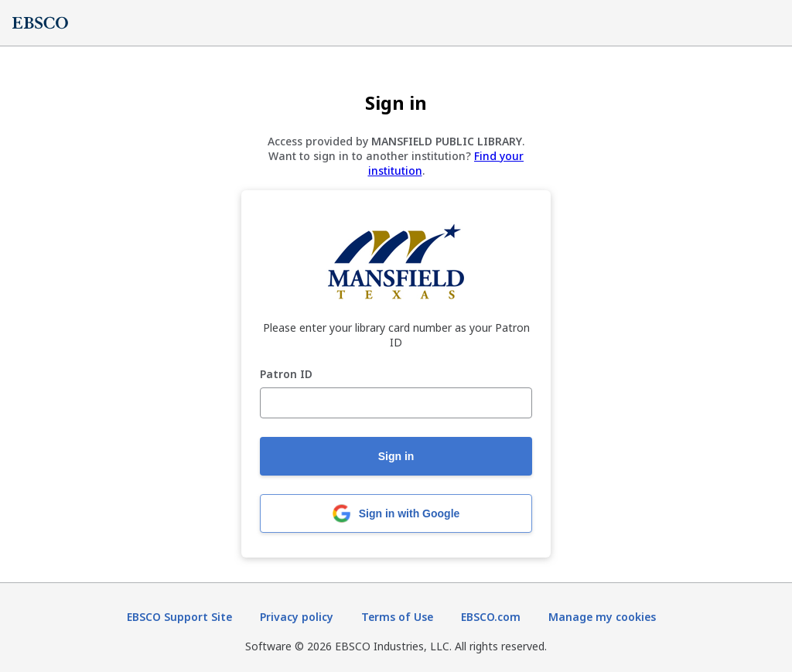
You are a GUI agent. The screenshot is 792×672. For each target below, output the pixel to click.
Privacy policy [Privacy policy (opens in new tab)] (297, 617)
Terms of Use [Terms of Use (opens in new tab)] (397, 617)
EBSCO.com (491, 617)
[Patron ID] (396, 403)
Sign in (396, 456)
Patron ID (286, 375)
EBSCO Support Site (179, 617)
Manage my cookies (602, 617)
